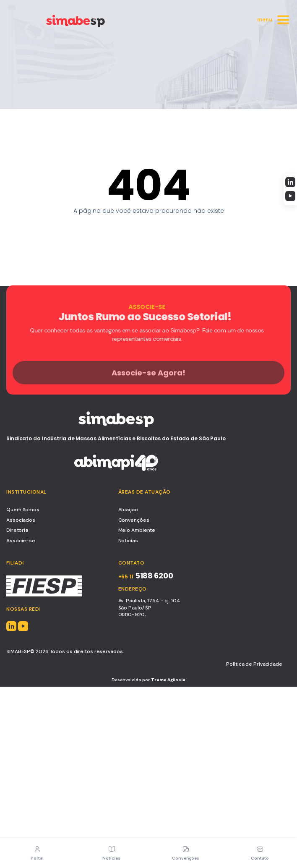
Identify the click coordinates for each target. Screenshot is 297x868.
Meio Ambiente (137, 530)
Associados (21, 520)
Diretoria (17, 530)
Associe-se (21, 541)
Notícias (128, 541)
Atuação (128, 510)
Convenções (134, 520)
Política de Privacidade (254, 664)
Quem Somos (23, 510)
